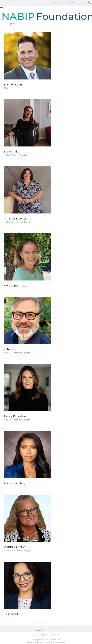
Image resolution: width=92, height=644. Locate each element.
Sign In (11, 24)
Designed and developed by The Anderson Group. (46, 642)
